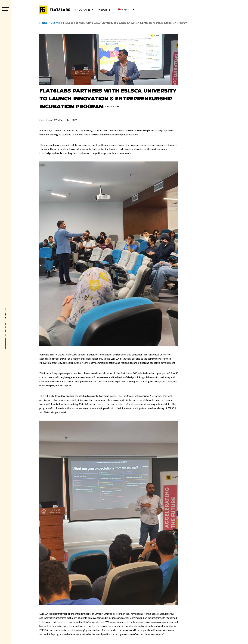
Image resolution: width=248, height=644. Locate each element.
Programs (85, 10)
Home (43, 23)
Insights (104, 10)
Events (55, 23)
